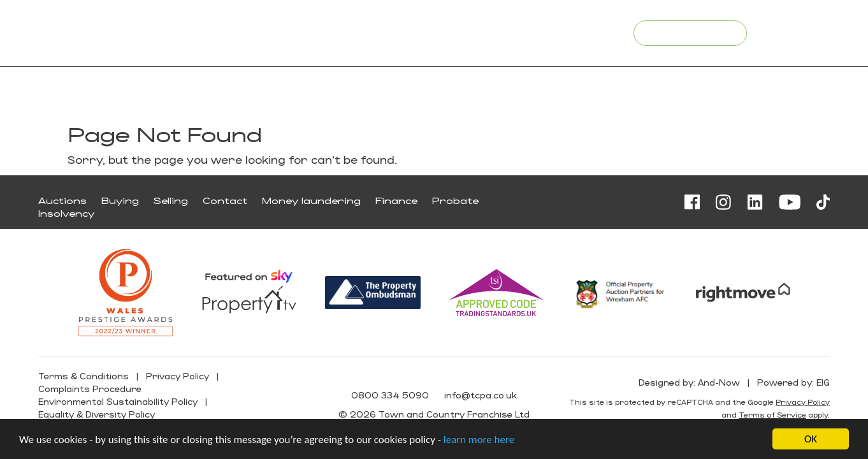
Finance (396, 200)
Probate (455, 200)
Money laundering (311, 200)
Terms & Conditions (83, 376)
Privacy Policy (177, 376)
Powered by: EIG (793, 382)
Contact (225, 200)
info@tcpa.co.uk (575, 32)
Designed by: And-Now (689, 382)
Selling (171, 200)
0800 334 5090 (485, 32)
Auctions (62, 200)
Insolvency (66, 213)
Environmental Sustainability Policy (118, 401)
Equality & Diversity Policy (97, 414)
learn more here (479, 440)
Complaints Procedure (90, 389)
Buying (120, 200)
